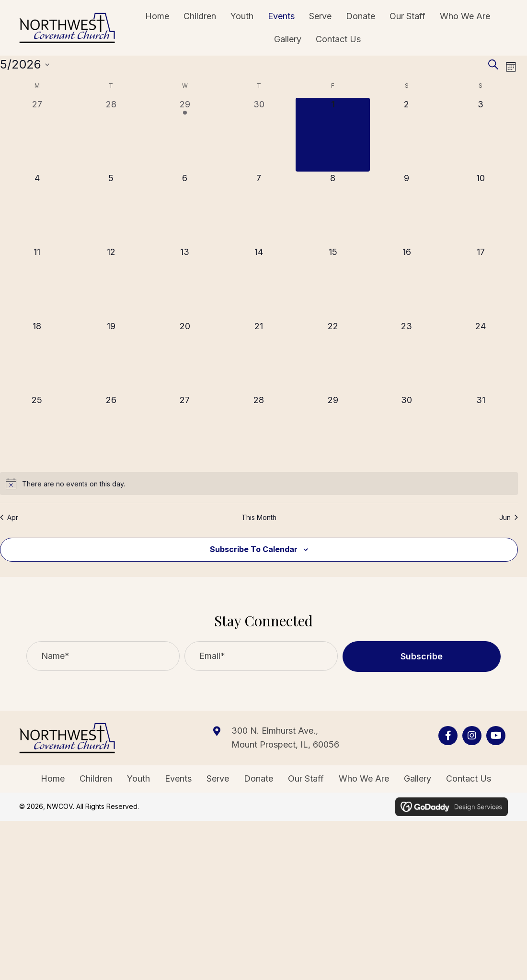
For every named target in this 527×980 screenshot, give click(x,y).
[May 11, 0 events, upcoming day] (37, 282)
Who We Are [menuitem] (364, 778)
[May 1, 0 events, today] (332, 135)
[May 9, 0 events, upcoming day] (407, 208)
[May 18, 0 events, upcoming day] (37, 357)
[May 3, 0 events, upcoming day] (481, 135)
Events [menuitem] (178, 778)
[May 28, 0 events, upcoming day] (259, 430)
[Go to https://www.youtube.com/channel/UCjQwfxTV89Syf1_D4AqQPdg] (496, 736)
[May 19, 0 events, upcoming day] (111, 357)
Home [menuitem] (53, 778)
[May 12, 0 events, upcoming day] (111, 282)
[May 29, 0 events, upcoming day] (332, 430)
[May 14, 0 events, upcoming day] (259, 282)
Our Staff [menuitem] (306, 778)
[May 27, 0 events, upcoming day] (185, 430)
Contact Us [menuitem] (469, 778)
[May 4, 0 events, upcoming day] (37, 208)
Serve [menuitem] (218, 778)
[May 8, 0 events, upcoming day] (332, 208)
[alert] (259, 484)
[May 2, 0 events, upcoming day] (407, 135)
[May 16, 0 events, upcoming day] (407, 282)
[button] (422, 657)
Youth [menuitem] (138, 778)
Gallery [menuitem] (418, 778)
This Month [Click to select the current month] (259, 517)
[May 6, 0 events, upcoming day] (185, 208)
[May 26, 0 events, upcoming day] (111, 430)
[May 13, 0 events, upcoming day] (185, 282)
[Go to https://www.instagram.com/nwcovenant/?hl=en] (472, 736)
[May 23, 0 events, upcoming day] (407, 357)
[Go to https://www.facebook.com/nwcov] (448, 736)
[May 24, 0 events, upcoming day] (481, 357)
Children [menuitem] (96, 778)
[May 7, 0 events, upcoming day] (259, 208)
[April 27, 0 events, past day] (37, 135)
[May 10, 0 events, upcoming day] (481, 208)
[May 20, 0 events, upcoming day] (185, 357)
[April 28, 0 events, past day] (111, 135)
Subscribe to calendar (254, 549)
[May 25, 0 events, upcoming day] (37, 430)
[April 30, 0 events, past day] (259, 135)
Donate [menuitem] (258, 778)
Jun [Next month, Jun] (509, 517)
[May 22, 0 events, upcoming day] (332, 357)
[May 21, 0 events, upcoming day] (259, 357)
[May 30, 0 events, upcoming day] (407, 430)
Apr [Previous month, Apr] (9, 517)
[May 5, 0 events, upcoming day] (111, 208)
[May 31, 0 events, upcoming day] (481, 430)
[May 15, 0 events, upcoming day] (332, 282)
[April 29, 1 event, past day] (185, 135)
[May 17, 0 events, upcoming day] (481, 282)
